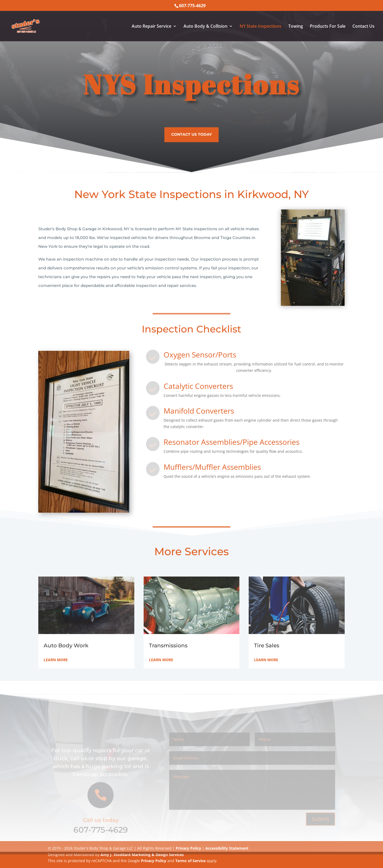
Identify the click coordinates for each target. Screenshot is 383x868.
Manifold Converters (199, 411)
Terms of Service (190, 861)
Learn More (56, 660)
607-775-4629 (101, 835)
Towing (296, 27)
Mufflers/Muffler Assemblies (212, 467)
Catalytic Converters (198, 386)
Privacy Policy (154, 861)
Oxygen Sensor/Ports (200, 355)
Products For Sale (328, 27)
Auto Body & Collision (205, 27)
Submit (320, 824)
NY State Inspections (261, 27)
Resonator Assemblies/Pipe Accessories (232, 442)
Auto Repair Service (151, 27)
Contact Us (363, 27)
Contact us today (191, 133)
